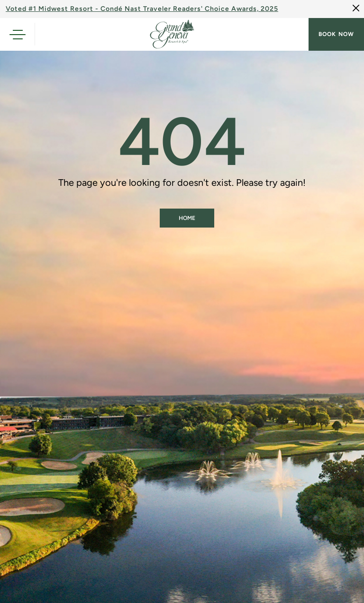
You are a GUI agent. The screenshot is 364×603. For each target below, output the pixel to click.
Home (187, 218)
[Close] (356, 8)
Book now (336, 34)
